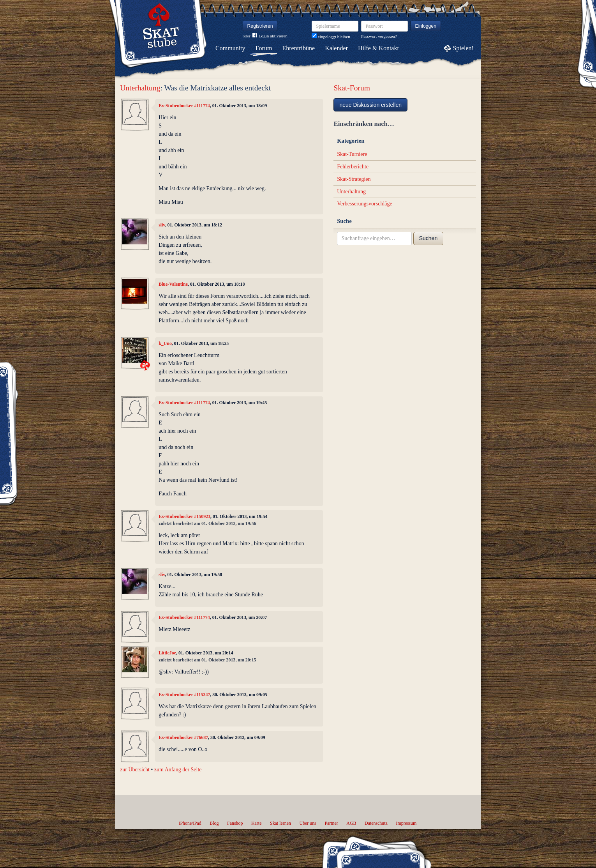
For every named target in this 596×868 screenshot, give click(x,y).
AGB (351, 823)
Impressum (406, 823)
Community (230, 48)
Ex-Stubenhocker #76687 (183, 737)
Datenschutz (376, 823)
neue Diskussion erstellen (370, 105)
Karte (256, 823)
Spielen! (463, 48)
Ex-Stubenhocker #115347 (184, 695)
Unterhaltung (140, 88)
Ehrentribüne (299, 48)
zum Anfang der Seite (178, 770)
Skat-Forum (352, 88)
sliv (162, 225)
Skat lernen (280, 823)
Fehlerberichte (353, 167)
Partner (331, 823)
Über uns (308, 823)
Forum (264, 48)
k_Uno (165, 343)
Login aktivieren (270, 36)
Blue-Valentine (173, 284)
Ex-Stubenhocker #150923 (184, 516)
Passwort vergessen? (379, 36)
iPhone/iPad (190, 823)
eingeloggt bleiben (331, 37)
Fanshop (235, 823)
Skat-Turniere (352, 154)
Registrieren (260, 26)
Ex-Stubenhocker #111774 (184, 106)
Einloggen (426, 26)
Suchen (428, 238)
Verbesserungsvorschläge (365, 204)
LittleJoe (167, 653)
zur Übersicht (135, 770)
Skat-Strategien (354, 179)
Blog (214, 823)
